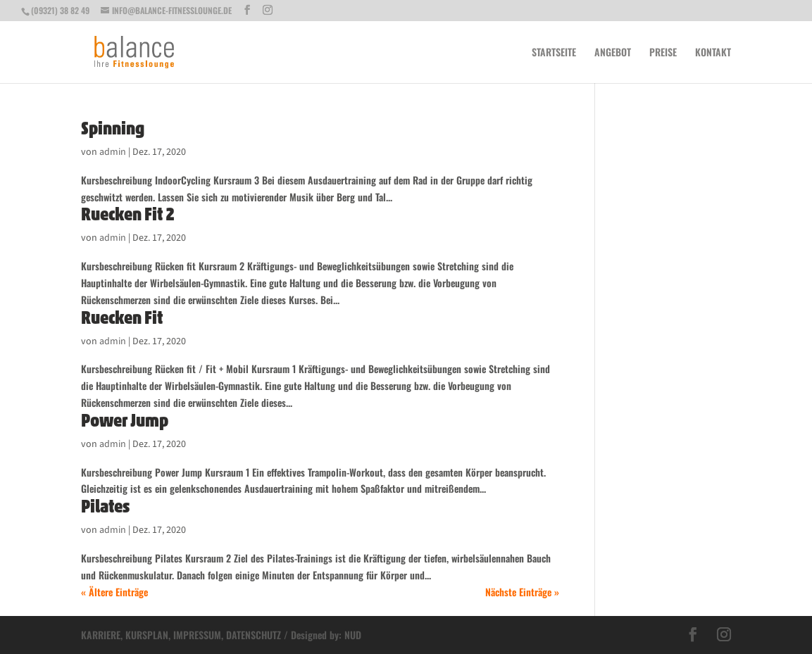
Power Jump (125, 420)
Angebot (613, 53)
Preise (663, 53)
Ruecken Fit (122, 317)
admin (113, 152)
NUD (353, 635)
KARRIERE (101, 635)
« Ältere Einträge (114, 592)
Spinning (113, 128)
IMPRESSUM (197, 635)
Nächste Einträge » (522, 592)
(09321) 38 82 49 (60, 10)
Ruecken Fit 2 (128, 214)
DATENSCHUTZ (254, 635)
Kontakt (713, 53)
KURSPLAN (147, 635)
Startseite (554, 53)
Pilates (105, 506)
